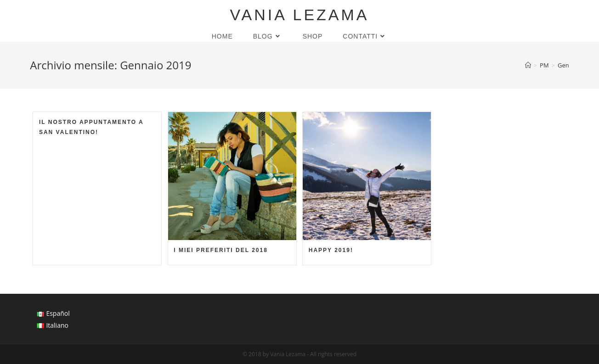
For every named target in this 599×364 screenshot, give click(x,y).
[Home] (528, 65)
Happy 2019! (331, 250)
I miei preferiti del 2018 (221, 250)
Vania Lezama (299, 15)
